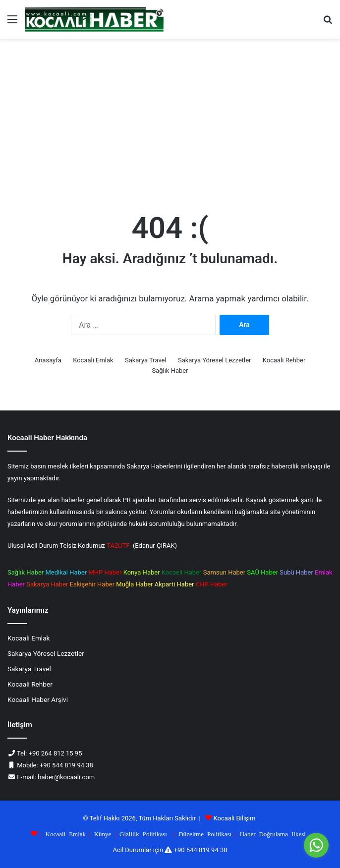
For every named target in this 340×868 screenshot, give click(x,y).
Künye (103, 834)
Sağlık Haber (170, 371)
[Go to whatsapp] (316, 845)
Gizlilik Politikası (143, 834)
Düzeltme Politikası (205, 834)
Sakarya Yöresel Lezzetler (215, 360)
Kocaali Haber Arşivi (38, 699)
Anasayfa (48, 360)
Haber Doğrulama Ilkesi (273, 834)
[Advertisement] (170, 123)
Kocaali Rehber (284, 360)
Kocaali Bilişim (235, 818)
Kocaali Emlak (93, 360)
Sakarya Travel (146, 360)
